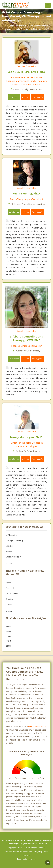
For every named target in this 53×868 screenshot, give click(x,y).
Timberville (10, 588)
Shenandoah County (37, 727)
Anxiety (9, 551)
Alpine (8, 583)
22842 (8, 636)
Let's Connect (14, 97)
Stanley (9, 604)
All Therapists (11, 535)
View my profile (38, 97)
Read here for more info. (27, 859)
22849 (8, 646)
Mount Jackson (12, 594)
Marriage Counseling (14, 540)
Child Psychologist (13, 557)
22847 (8, 627)
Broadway (10, 599)
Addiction (10, 546)
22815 (8, 641)
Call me (26, 97)
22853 (8, 631)
